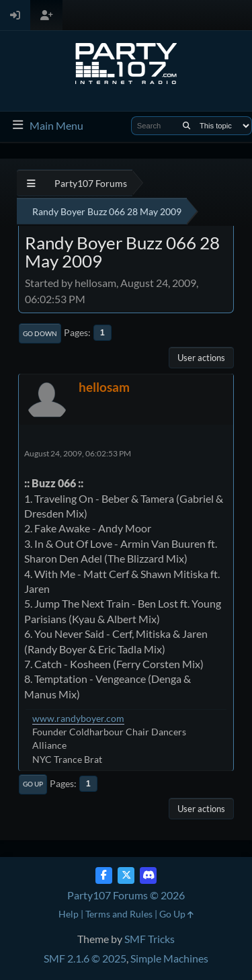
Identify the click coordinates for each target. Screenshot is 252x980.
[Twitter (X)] (126, 875)
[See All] (31, 183)
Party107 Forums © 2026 (126, 895)
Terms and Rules (119, 914)
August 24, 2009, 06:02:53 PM (78, 453)
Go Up (33, 784)
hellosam (104, 387)
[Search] (186, 126)
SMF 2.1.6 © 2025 (85, 958)
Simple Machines (169, 958)
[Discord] (148, 875)
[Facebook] (104, 875)
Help (69, 914)
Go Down (40, 333)
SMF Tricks (150, 939)
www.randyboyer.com (78, 718)
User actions (201, 358)
